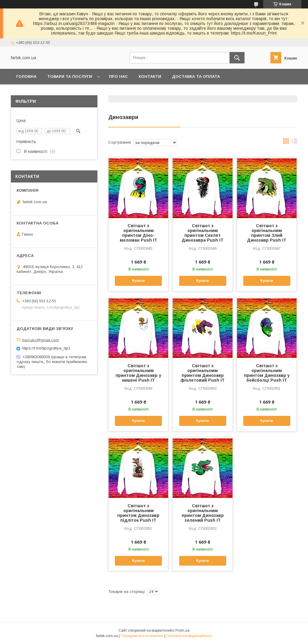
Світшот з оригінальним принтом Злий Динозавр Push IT (267, 233)
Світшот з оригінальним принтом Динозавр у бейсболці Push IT (267, 373)
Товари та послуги (70, 76)
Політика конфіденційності (189, 636)
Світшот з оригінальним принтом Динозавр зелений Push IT (203, 513)
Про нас (118, 76)
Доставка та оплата (196, 76)
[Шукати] (237, 58)
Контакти (150, 76)
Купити (138, 281)
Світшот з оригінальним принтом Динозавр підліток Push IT (138, 513)
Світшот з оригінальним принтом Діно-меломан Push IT (139, 233)
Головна (26, 76)
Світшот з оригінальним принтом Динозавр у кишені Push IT (138, 373)
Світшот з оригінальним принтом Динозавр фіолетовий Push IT (203, 373)
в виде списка (294, 142)
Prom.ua (182, 630)
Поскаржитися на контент (142, 636)
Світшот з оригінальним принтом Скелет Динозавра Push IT (203, 233)
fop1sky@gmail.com (41, 340)
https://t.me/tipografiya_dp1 (46, 348)
